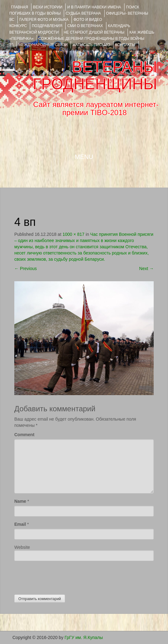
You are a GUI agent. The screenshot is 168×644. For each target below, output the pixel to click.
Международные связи (43, 45)
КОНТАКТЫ (125, 45)
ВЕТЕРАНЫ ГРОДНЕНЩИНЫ (95, 75)
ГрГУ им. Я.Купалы (84, 637)
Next (146, 268)
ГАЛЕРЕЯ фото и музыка (44, 20)
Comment (24, 435)
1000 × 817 (73, 234)
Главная (19, 7)
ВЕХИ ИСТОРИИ (48, 7)
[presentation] (62, 576)
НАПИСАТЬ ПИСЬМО (91, 45)
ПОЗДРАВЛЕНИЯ (47, 26)
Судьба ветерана (83, 13)
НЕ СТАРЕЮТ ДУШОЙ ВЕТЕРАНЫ (94, 32)
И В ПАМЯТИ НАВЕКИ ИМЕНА (94, 7)
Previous (26, 268)
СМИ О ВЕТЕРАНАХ (85, 26)
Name (20, 501)
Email (20, 524)
